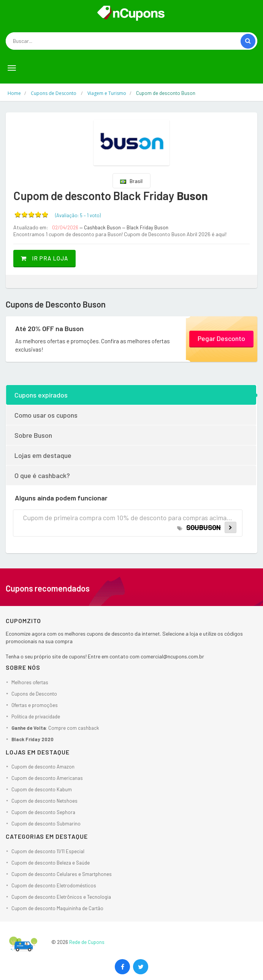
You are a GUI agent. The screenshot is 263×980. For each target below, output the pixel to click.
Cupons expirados (41, 395)
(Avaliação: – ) (78, 215)
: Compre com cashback (55, 728)
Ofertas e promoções (35, 705)
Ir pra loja (44, 258)
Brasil (131, 181)
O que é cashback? (42, 475)
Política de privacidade (36, 716)
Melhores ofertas (30, 682)
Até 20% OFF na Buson (49, 328)
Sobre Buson (33, 435)
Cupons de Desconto (34, 694)
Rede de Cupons (87, 942)
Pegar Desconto (221, 338)
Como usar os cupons (46, 415)
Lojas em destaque (43, 455)
